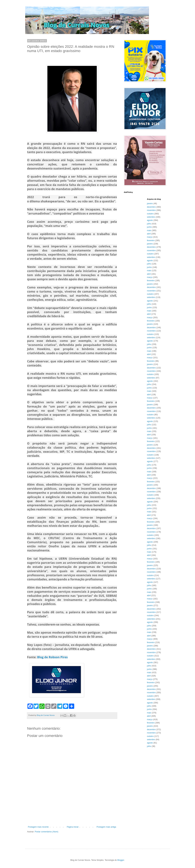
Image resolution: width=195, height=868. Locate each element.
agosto (150, 220)
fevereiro (151, 240)
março (150, 237)
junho (149, 227)
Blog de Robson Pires (52, 657)
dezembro (151, 207)
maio (149, 230)
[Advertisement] (72, 817)
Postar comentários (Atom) (46, 832)
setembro (151, 217)
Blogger (121, 860)
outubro (150, 214)
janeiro (150, 204)
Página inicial (73, 827)
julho (149, 224)
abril (149, 234)
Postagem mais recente (38, 827)
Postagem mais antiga (106, 827)
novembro (151, 210)
